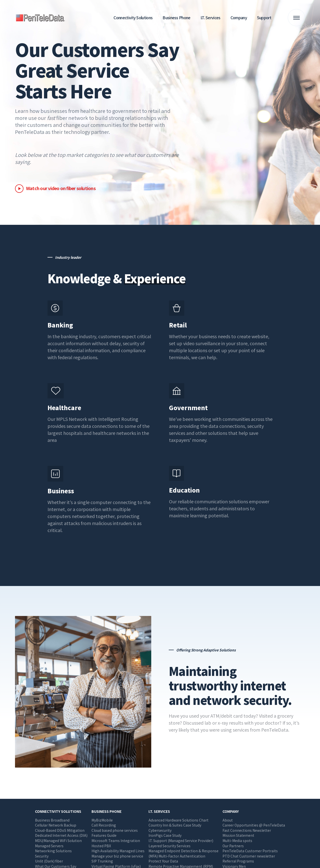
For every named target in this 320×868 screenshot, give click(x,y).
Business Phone (176, 17)
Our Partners (233, 846)
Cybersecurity (160, 830)
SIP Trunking (102, 861)
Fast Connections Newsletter (247, 830)
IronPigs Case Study (165, 835)
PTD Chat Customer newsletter (249, 856)
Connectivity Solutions (133, 17)
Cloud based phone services (115, 830)
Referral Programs (238, 861)
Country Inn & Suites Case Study (175, 825)
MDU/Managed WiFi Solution (58, 841)
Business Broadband (52, 820)
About (228, 820)
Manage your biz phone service (117, 856)
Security (42, 856)
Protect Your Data (163, 861)
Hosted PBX (101, 846)
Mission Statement (238, 835)
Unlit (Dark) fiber (49, 861)
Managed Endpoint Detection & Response (183, 851)
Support (264, 17)
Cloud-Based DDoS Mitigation (60, 830)
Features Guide (104, 835)
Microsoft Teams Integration (116, 841)
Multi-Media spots (237, 841)
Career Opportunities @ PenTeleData (254, 825)
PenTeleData (41, 18)
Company (239, 17)
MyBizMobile (102, 820)
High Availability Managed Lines (118, 851)
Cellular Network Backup (56, 825)
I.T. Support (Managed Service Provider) (181, 841)
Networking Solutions (53, 851)
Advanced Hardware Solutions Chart (178, 820)
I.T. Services (210, 17)
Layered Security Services (169, 846)
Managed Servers (49, 846)
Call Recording (104, 825)
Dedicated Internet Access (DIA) (61, 835)
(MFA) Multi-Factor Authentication (177, 856)
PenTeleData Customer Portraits (250, 851)
